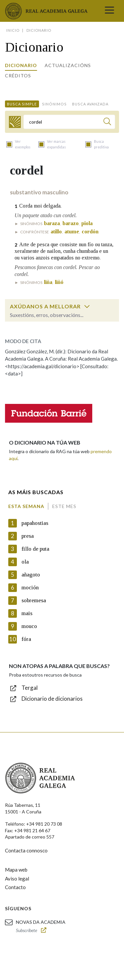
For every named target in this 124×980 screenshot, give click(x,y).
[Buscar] (107, 122)
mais (27, 613)
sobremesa (34, 600)
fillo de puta (35, 549)
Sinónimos (54, 104)
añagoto (31, 575)
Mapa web (16, 870)
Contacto (15, 887)
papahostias (35, 523)
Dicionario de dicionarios (52, 699)
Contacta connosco (26, 850)
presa (28, 536)
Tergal (30, 688)
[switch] (87, 306)
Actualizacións (68, 65)
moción (30, 588)
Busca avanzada (90, 104)
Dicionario (21, 65)
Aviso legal (17, 879)
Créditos (18, 76)
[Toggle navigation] (109, 11)
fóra (26, 639)
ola (25, 562)
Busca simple (22, 104)
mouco (29, 626)
